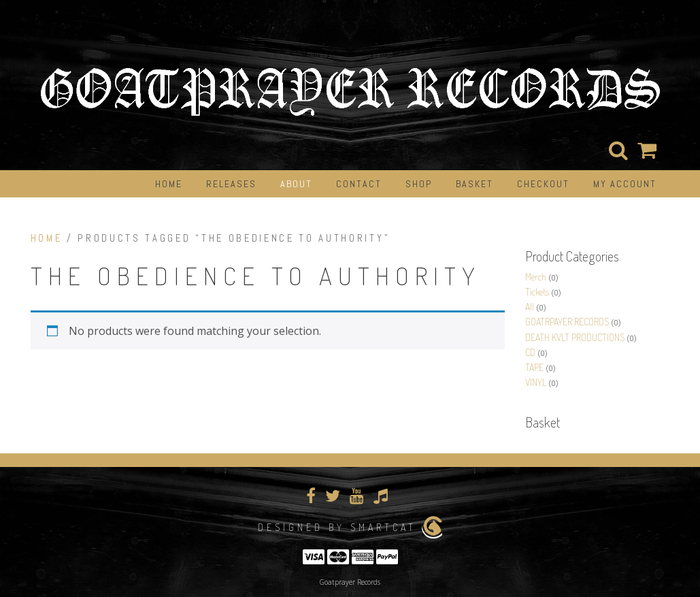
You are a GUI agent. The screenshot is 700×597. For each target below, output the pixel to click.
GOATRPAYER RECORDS (567, 322)
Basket (474, 184)
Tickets (537, 292)
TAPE (534, 367)
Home (169, 184)
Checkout (543, 184)
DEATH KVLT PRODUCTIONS (575, 337)
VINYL (536, 382)
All (530, 307)
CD (530, 352)
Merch (536, 277)
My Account (625, 184)
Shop (419, 184)
